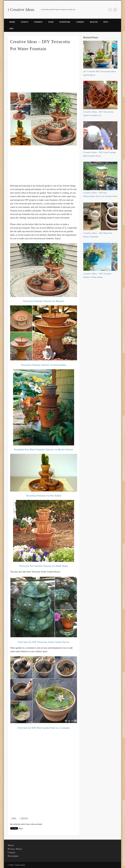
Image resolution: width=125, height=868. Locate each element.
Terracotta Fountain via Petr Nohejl (44, 496)
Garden (80, 22)
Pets (106, 22)
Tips (11, 29)
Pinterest (110, 10)
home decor (24, 818)
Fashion (38, 22)
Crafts (25, 22)
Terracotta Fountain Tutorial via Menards (44, 301)
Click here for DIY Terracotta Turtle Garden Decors (44, 642)
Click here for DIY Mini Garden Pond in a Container (44, 728)
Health (94, 22)
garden (14, 818)
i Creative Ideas (21, 10)
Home (12, 22)
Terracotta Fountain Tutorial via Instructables (44, 365)
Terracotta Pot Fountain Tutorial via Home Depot (44, 566)
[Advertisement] (44, 72)
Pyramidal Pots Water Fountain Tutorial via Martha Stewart (44, 450)
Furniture (65, 22)
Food (51, 22)
